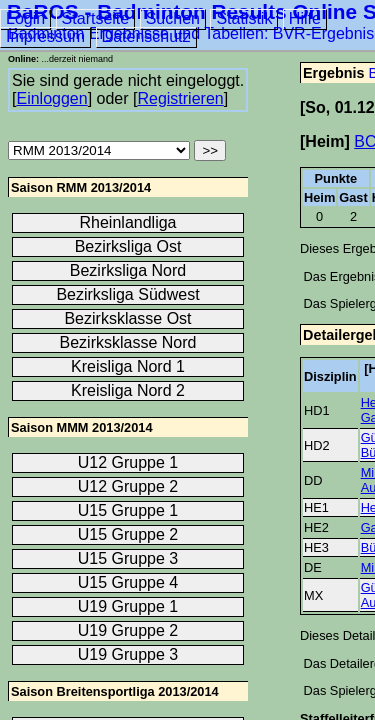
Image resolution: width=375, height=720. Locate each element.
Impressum (45, 36)
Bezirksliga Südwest (127, 294)
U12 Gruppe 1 (128, 462)
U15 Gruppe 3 (128, 558)
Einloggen (51, 98)
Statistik (244, 18)
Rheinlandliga (128, 222)
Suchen (173, 18)
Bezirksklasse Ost (127, 318)
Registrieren (180, 98)
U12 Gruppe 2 (128, 486)
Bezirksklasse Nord (128, 342)
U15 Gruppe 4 (128, 582)
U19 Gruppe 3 (128, 654)
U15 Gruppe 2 (128, 534)
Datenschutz (146, 36)
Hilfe (305, 18)
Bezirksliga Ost (128, 246)
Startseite (96, 18)
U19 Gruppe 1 (128, 606)
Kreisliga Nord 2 (128, 390)
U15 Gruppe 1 (128, 510)
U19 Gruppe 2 (128, 630)
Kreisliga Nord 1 (128, 366)
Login (25, 18)
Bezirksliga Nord (128, 270)
